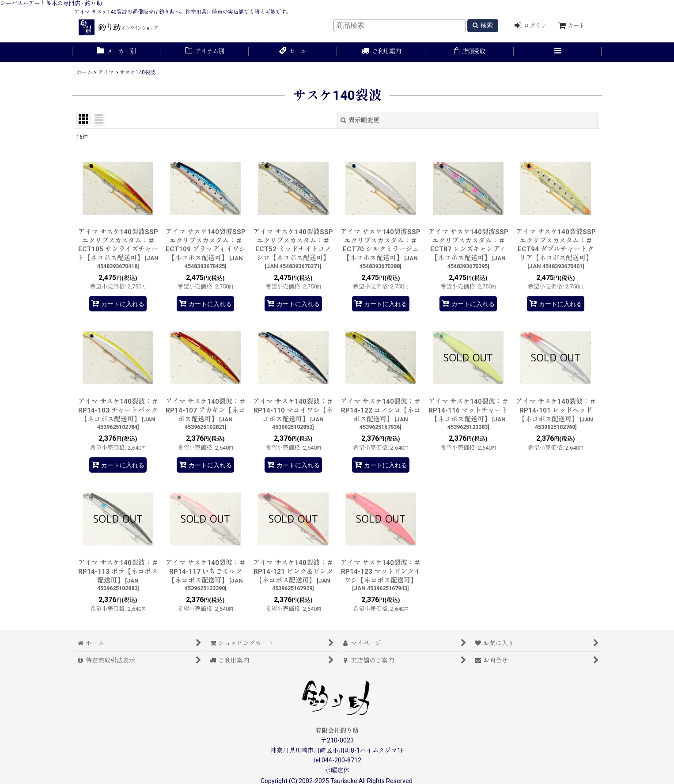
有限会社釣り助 (337, 731)
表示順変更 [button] (360, 120)
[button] (558, 52)
